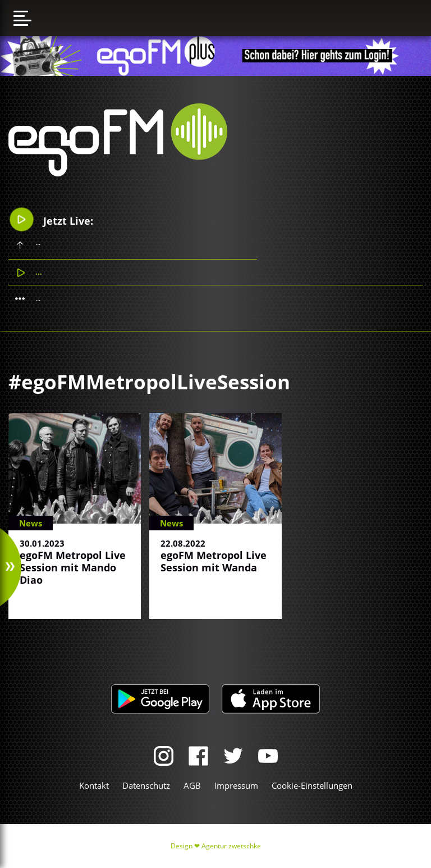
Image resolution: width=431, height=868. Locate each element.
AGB (192, 785)
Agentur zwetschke (231, 846)
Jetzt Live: (51, 219)
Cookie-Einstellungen (312, 785)
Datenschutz (146, 785)
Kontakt (94, 785)
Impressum (236, 785)
